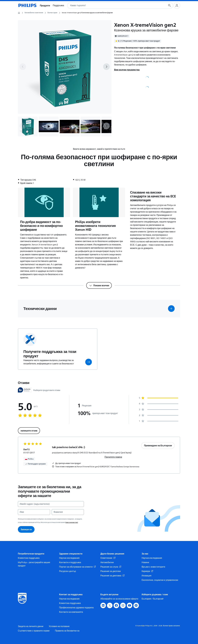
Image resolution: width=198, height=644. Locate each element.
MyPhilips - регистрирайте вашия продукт (34, 564)
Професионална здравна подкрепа (76, 608)
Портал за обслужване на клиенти (77, 567)
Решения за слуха (111, 567)
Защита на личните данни (31, 626)
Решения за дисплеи (111, 571)
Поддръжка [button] (58, 6)
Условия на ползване (59, 626)
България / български (153, 599)
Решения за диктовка (112, 576)
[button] (49, 126)
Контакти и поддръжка (70, 562)
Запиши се (26, 529)
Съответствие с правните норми (34, 631)
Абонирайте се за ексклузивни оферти (119, 599)
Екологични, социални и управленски (160, 580)
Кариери (147, 571)
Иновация (147, 576)
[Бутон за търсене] (170, 6)
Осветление (108, 558)
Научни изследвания (69, 558)
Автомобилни (107, 562)
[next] (106, 67)
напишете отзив (29, 431)
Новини (145, 562)
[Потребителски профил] (177, 6)
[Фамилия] (68, 512)
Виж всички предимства (127, 70)
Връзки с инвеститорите (153, 567)
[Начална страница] (27, 6)
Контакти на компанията (71, 612)
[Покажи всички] (99, 285)
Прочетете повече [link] (113, 457)
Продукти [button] (45, 6)
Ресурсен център (68, 571)
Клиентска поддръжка (29, 558)
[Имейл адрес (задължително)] (51, 504)
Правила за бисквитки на (67, 631)
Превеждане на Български (158, 445)
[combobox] (114, 6)
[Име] (34, 512)
